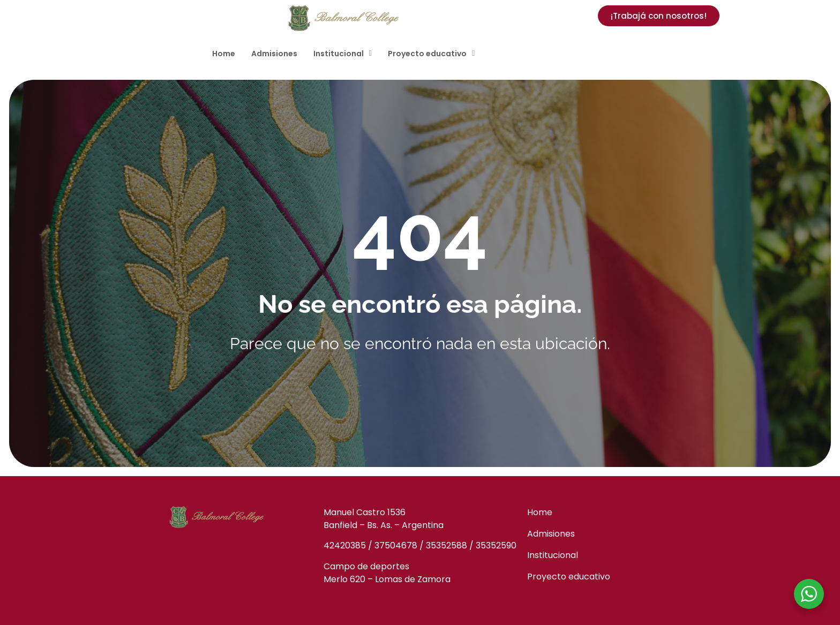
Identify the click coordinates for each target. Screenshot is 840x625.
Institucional (343, 54)
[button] (343, 54)
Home (224, 54)
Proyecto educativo (431, 54)
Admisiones (274, 54)
